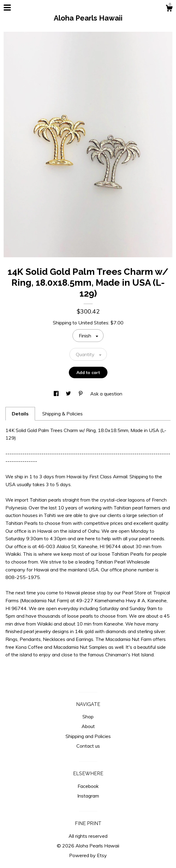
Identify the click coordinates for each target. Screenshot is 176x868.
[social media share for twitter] (69, 394)
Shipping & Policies (62, 414)
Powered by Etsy (88, 855)
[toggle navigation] (7, 8)
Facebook (88, 786)
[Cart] (169, 9)
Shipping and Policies (88, 736)
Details (20, 414)
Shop (88, 717)
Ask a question (106, 394)
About (88, 726)
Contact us (88, 746)
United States (93, 323)
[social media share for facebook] (57, 394)
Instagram (88, 796)
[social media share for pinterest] (81, 394)
